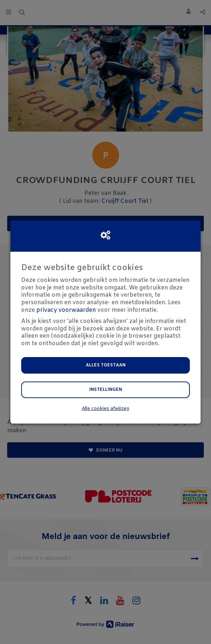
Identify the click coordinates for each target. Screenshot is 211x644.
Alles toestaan (106, 365)
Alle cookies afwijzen (105, 409)
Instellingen (106, 390)
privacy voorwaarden (66, 310)
